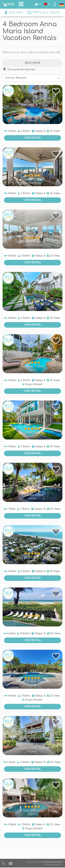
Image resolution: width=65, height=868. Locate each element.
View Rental (32, 138)
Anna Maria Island (53, 862)
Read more (33, 63)
